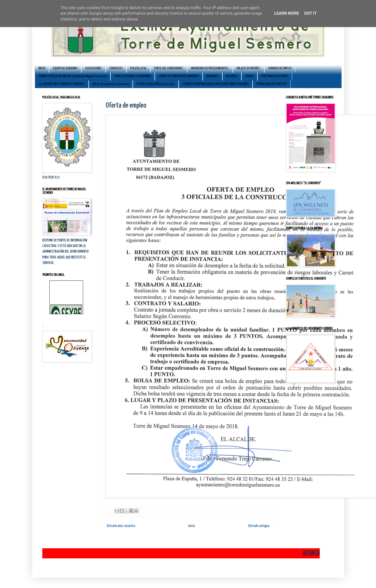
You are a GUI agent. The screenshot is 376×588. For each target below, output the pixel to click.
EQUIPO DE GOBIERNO (65, 68)
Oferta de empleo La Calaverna (111, 84)
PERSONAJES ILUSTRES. (275, 76)
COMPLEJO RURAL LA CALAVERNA (133, 76)
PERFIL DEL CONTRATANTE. (169, 68)
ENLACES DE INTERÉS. (249, 68)
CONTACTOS (116, 68)
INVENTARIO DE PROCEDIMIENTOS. (210, 68)
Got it (310, 13)
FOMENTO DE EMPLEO (280, 68)
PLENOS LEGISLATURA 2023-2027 (156, 84)
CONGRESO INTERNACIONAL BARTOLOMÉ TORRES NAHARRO (216, 84)
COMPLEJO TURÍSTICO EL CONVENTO (179, 76)
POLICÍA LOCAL (138, 68)
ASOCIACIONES (93, 68)
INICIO (42, 68)
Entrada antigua (259, 526)
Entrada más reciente (121, 526)
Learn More (287, 13)
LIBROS (249, 76)
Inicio (192, 526)
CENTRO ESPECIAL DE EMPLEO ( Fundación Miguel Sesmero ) (73, 76)
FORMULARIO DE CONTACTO (272, 84)
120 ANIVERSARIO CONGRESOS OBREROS (62, 84)
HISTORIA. (232, 76)
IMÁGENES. (213, 76)
